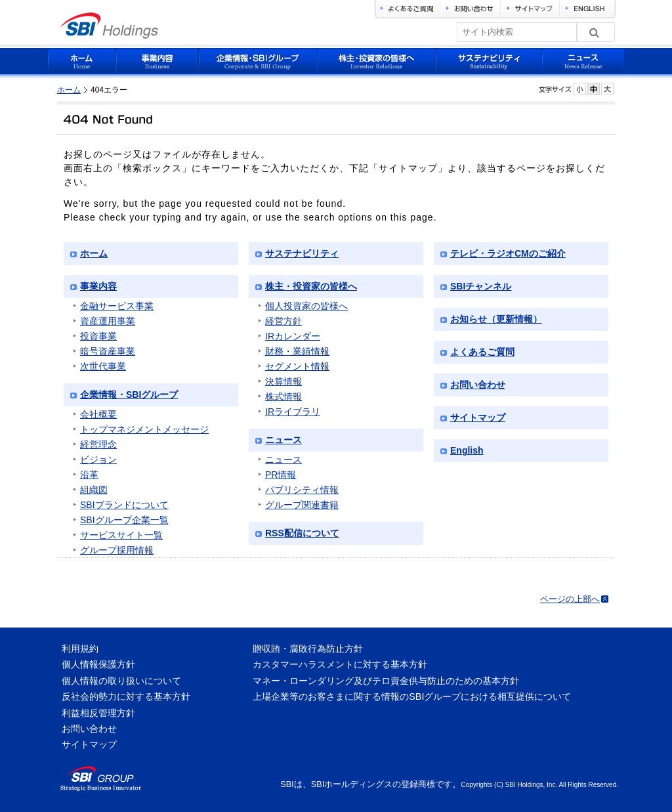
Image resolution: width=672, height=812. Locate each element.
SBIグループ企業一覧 (124, 520)
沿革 (89, 475)
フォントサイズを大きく (607, 89)
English (467, 450)
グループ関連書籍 (302, 505)
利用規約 (80, 649)
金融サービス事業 (117, 306)
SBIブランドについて (124, 505)
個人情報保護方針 (98, 664)
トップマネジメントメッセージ (144, 429)
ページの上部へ (570, 599)
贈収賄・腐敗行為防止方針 (308, 649)
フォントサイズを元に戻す (594, 89)
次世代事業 (103, 366)
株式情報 (283, 396)
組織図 (94, 490)
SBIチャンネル (481, 286)
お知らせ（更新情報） (496, 319)
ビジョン (98, 459)
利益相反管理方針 (98, 713)
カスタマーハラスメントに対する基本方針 (340, 664)
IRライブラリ (293, 412)
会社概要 (98, 414)
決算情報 (283, 381)
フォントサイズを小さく (580, 89)
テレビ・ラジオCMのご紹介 (508, 253)
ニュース (283, 440)
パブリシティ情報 (302, 490)
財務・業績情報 (297, 351)
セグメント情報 (297, 366)
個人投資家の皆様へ (306, 306)
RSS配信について (302, 533)
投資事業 (98, 336)
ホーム (69, 90)
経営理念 (98, 444)
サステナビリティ (302, 253)
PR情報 (281, 475)
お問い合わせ (478, 385)
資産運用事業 (108, 321)
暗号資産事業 (108, 351)
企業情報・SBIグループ (129, 395)
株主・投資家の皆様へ (311, 286)
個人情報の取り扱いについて (121, 681)
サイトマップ (478, 417)
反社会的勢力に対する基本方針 (126, 696)
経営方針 (283, 321)
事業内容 (98, 286)
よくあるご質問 (482, 352)
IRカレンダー (293, 336)
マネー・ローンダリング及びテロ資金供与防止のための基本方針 (386, 681)
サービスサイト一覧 (121, 535)
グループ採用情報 (117, 550)
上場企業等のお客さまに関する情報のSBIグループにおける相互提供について (412, 696)
